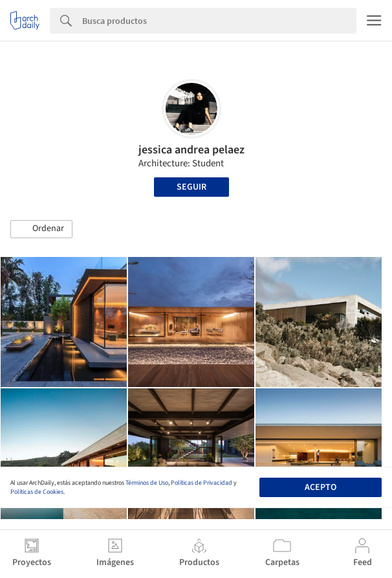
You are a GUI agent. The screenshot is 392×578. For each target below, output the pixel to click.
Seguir (191, 187)
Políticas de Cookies (37, 492)
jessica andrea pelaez (191, 150)
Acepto (321, 487)
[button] (41, 229)
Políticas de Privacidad (201, 483)
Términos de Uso (147, 483)
